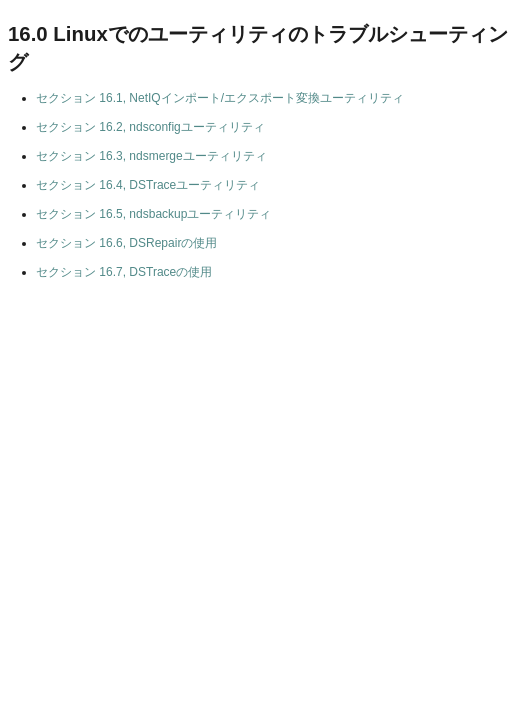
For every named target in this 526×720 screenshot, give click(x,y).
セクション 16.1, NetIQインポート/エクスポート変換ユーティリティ (220, 98)
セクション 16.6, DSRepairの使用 (126, 243)
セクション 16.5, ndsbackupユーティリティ (153, 214)
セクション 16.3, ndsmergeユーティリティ (151, 156)
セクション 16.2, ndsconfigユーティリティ (150, 127)
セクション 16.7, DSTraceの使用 (124, 272)
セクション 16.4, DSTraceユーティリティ (148, 185)
